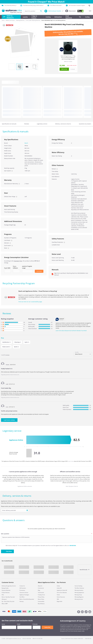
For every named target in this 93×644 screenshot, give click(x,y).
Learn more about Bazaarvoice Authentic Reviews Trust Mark (71, 331)
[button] (71, 11)
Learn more (71, 461)
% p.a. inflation (15, 267)
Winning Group (78, 595)
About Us (40, 586)
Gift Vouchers (23, 588)
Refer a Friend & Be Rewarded (27, 599)
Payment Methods (6, 590)
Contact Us (22, 586)
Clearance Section (24, 593)
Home (3, 20)
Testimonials (41, 593)
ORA (58, 599)
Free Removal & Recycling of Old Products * (32, 6)
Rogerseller (60, 601)
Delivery (4, 586)
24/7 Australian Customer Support (75, 5)
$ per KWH (7, 268)
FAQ (3, 595)
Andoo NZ (59, 588)
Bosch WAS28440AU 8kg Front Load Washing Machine (53, 20)
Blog (39, 590)
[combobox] (83, 354)
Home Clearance (61, 597)
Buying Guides (5, 588)
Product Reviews (6, 593)
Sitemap (22, 601)
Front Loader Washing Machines (33, 20)
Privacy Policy (41, 597)
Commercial (41, 588)
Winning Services (79, 599)
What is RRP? (5, 604)
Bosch (26, 143)
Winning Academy (79, 590)
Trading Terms (41, 595)
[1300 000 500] (90, 5)
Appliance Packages (24, 595)
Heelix (58, 595)
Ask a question (5, 534)
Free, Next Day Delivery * (9, 5)
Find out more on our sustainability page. (30, 302)
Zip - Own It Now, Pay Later (8, 601)
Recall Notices (41, 604)
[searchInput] (33, 11)
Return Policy (41, 599)
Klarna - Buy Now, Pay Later (8, 597)
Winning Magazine (79, 597)
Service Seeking (78, 586)
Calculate (39, 271)
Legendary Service (11, 586)
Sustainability (41, 601)
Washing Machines (20, 20)
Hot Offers (22, 597)
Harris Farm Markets (62, 593)
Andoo (58, 586)
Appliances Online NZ (62, 590)
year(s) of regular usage (27, 267)
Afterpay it (4, 599)
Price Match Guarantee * (55, 5)
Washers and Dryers (10, 20)
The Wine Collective (79, 588)
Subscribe (47, 627)
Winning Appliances (79, 593)
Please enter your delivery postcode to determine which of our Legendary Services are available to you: (31, 506)
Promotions (22, 590)
